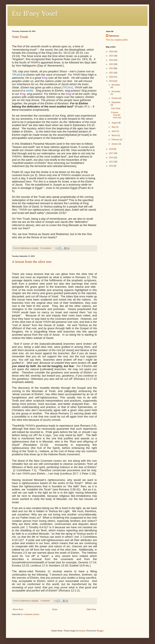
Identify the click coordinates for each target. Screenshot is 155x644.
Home (55, 609)
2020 (111, 77)
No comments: (46, 248)
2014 (111, 166)
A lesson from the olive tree (32, 262)
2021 (111, 73)
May (114, 127)
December (116, 85)
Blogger (100, 631)
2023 (111, 64)
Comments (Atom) (31, 614)
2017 (111, 153)
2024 (111, 60)
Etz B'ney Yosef (35, 13)
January (115, 144)
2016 (111, 158)
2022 (111, 68)
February (116, 140)
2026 (111, 52)
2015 (111, 162)
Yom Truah (20, 37)
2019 (111, 81)
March (114, 135)
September (116, 102)
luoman (82, 631)
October (115, 98)
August (115, 123)
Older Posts (91, 609)
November (116, 91)
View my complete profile (117, 40)
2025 (111, 56)
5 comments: (45, 601)
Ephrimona (114, 36)
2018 (111, 149)
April (114, 131)
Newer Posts (18, 609)
